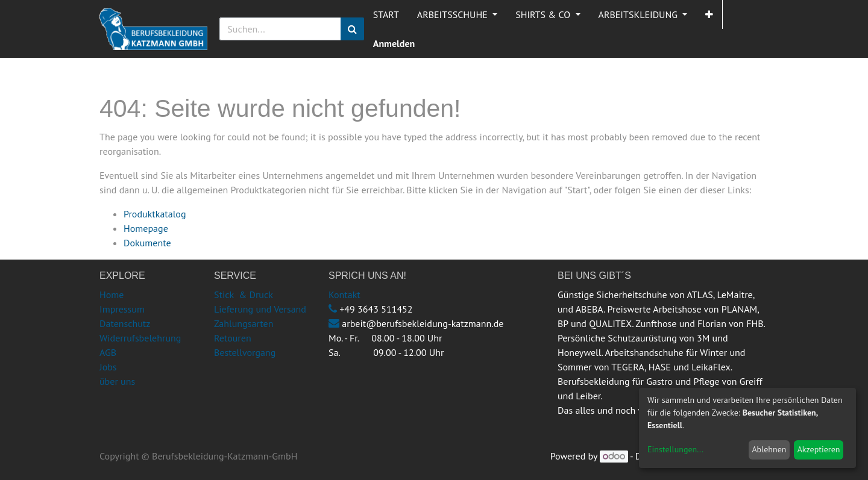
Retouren (233, 338)
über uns (117, 381)
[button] (709, 14)
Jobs (108, 367)
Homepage (146, 228)
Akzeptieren (819, 449)
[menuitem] (386, 14)
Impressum (122, 309)
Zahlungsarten (244, 323)
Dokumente (147, 243)
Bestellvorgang (245, 352)
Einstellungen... (675, 449)
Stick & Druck (244, 295)
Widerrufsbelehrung (140, 338)
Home (112, 295)
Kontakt (344, 295)
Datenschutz (125, 323)
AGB (108, 352)
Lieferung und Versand (260, 309)
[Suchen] (352, 29)
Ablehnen (769, 449)
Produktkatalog (155, 214)
